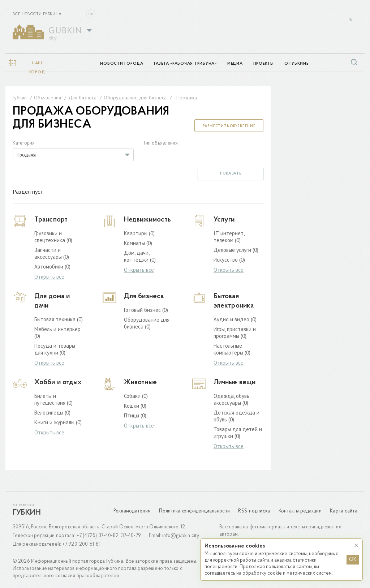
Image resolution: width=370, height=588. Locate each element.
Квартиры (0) (139, 233)
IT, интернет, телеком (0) (229, 237)
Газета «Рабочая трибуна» (185, 64)
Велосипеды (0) (52, 413)
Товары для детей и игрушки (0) (238, 433)
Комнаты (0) (138, 243)
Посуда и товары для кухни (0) (55, 349)
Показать (231, 174)
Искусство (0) (229, 260)
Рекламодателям (132, 511)
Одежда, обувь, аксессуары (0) (232, 399)
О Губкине (296, 64)
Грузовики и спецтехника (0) (53, 237)
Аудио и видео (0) (235, 319)
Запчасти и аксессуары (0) (52, 253)
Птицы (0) (135, 415)
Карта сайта (344, 511)
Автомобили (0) (52, 267)
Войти (354, 20)
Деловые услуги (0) (236, 250)
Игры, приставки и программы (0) (235, 332)
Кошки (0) (135, 406)
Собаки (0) (136, 396)
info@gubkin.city (181, 536)
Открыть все (49, 277)
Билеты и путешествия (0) (53, 399)
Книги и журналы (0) (58, 422)
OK (353, 560)
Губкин (27, 513)
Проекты (264, 64)
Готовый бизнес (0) (146, 310)
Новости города (122, 64)
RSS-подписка (254, 511)
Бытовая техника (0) (59, 319)
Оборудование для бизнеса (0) (147, 323)
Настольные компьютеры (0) (232, 349)
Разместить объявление (229, 126)
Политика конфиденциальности (194, 511)
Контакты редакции (300, 511)
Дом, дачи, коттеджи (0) (140, 256)
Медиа (235, 64)
